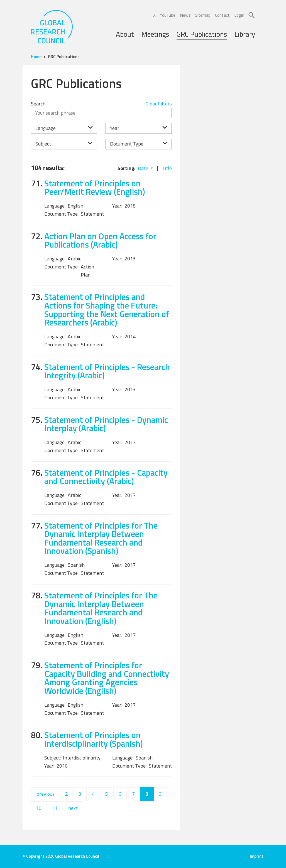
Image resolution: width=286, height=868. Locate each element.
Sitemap (203, 15)
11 (55, 808)
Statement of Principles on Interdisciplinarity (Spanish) (94, 739)
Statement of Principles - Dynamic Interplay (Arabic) (106, 424)
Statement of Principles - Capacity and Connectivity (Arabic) (106, 477)
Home (36, 57)
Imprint (257, 856)
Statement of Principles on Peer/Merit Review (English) (95, 188)
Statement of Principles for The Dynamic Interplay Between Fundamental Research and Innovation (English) (101, 608)
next (73, 808)
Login (239, 15)
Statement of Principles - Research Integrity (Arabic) (107, 371)
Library (245, 34)
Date (143, 168)
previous (46, 794)
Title (167, 168)
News (185, 15)
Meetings (155, 34)
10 (39, 808)
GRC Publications (202, 34)
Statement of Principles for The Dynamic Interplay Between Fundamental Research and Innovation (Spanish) (101, 538)
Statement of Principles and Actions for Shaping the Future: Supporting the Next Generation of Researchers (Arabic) (107, 310)
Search (38, 104)
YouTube (168, 15)
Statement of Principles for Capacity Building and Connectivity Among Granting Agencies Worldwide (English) (107, 678)
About (125, 34)
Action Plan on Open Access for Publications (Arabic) (100, 240)
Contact (222, 15)
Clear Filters (159, 104)
